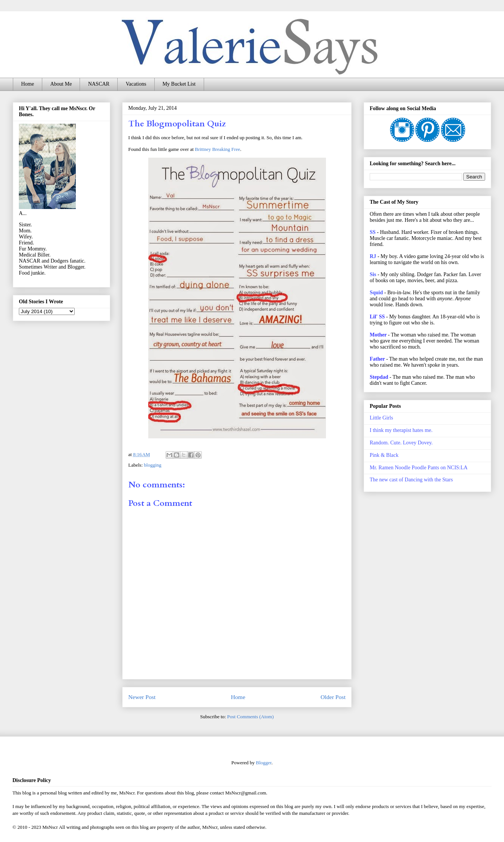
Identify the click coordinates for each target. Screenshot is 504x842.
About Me (61, 84)
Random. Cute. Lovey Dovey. (401, 443)
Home (28, 84)
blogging (153, 465)
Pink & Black (384, 455)
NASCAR (99, 84)
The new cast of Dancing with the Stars (411, 480)
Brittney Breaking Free (218, 149)
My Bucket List (179, 84)
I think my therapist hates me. (401, 430)
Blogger (264, 763)
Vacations (136, 84)
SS (373, 232)
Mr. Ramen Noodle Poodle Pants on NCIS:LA (419, 468)
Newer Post (142, 697)
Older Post (333, 697)
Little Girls (381, 418)
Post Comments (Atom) (250, 717)
